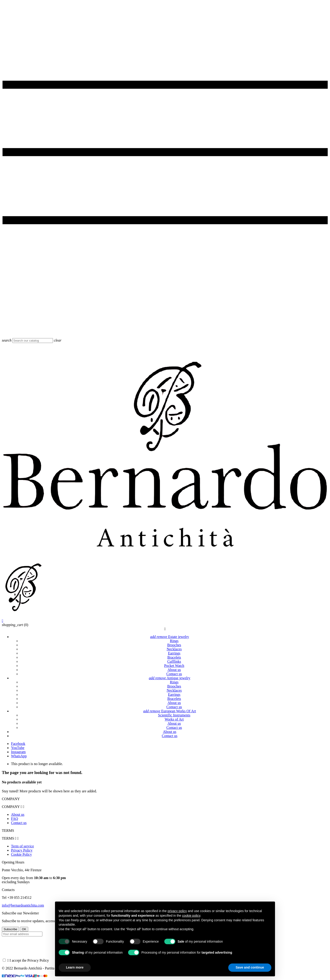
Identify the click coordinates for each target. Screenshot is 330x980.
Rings (174, 641)
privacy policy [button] (177, 911)
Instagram (18, 752)
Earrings (174, 653)
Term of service (22, 846)
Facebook (18, 744)
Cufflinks (174, 661)
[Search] (33, 341)
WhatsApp (19, 756)
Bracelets (174, 657)
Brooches (174, 645)
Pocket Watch (174, 666)
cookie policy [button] (191, 916)
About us (174, 670)
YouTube (18, 748)
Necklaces (174, 649)
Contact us (174, 674)
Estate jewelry (170, 637)
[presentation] (37, 949)
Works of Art (174, 719)
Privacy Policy (22, 850)
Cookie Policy (21, 854)
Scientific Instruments (174, 715)
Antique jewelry (169, 678)
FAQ (15, 819)
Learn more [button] (75, 967)
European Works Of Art (170, 711)
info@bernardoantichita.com (23, 905)
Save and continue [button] (250, 967)
